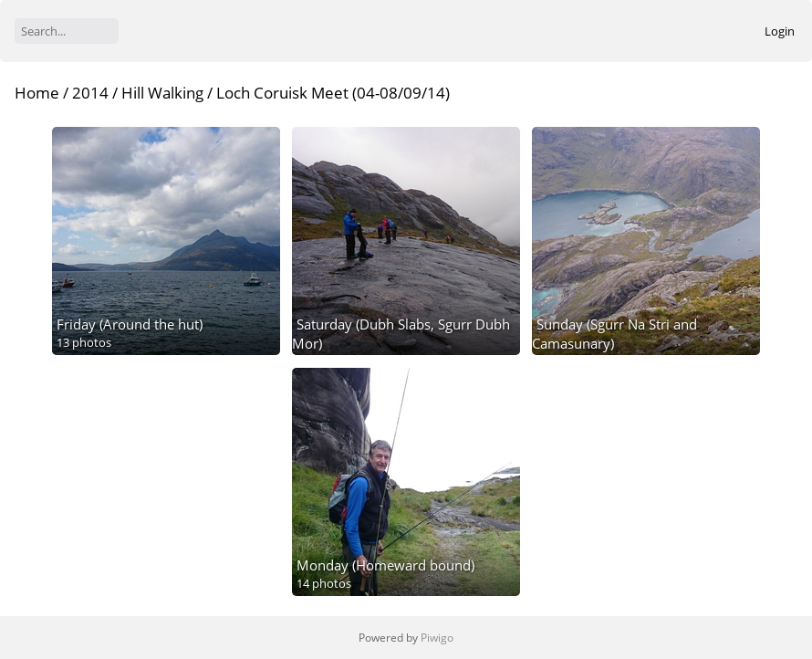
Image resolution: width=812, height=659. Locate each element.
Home (37, 93)
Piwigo (437, 638)
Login (780, 31)
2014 (90, 93)
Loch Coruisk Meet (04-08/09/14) (333, 93)
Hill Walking (162, 93)
